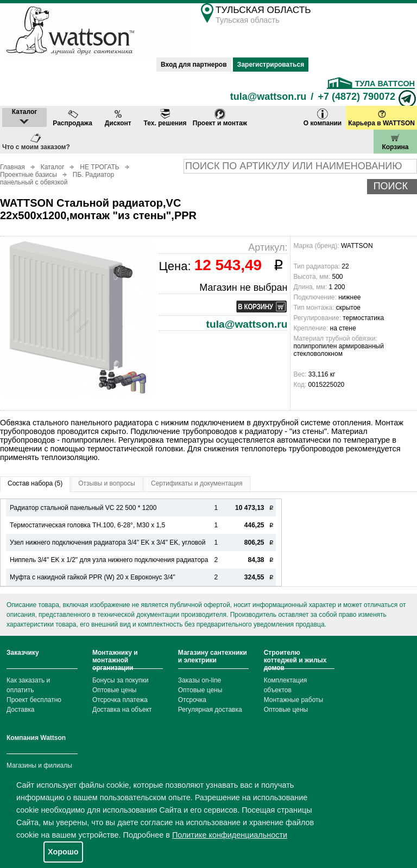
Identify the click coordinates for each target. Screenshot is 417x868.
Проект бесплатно (34, 700)
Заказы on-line (200, 680)
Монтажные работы (294, 700)
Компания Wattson (36, 738)
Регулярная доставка (210, 710)
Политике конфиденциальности (230, 835)
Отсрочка (192, 700)
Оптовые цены (115, 690)
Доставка (21, 710)
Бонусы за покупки (121, 680)
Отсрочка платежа (120, 700)
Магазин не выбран (243, 288)
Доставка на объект (122, 710)
